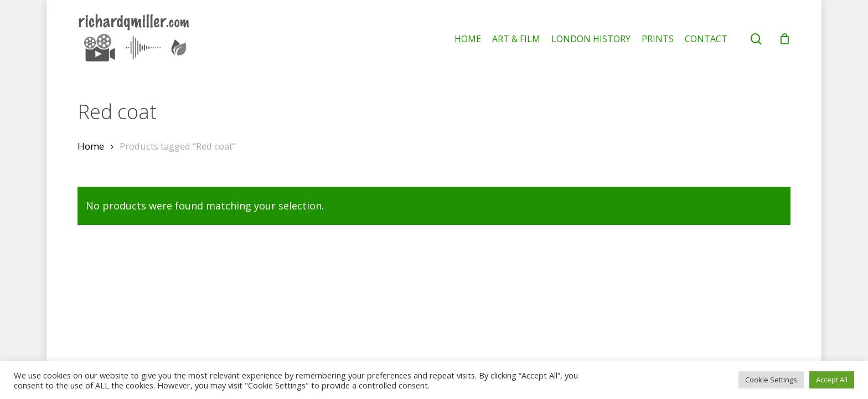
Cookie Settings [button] (771, 380)
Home (91, 146)
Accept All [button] (832, 380)
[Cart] (784, 39)
